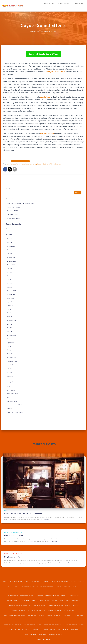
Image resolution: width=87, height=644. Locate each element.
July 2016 (9, 269)
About (13, 576)
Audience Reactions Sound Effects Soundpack (34, 576)
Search (8, 189)
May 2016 (9, 272)
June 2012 (10, 310)
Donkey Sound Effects (13, 207)
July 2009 (9, 369)
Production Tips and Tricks (15, 405)
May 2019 (9, 250)
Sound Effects (49, 3)
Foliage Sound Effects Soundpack (28, 586)
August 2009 (10, 365)
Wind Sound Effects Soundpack (35, 635)
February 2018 (11, 258)
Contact (55, 576)
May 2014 (9, 284)
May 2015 (9, 276)
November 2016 (11, 261)
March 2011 (10, 332)
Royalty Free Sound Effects (20, 161)
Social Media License (54, 615)
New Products (11, 390)
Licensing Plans (66, 8)
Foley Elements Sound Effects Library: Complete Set (58, 581)
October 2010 (11, 339)
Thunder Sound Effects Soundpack (19, 620)
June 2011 (9, 324)
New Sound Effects (12, 394)
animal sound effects (13, 164)
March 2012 (10, 317)
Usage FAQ (77, 620)
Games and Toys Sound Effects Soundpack (56, 586)
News (8, 398)
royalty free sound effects (56, 72)
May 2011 (9, 328)
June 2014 (10, 280)
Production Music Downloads (63, 600)
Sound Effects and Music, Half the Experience (20, 204)
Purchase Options (50, 8)
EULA (30, 581)
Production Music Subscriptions (20, 605)
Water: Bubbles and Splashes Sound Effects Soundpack (22, 625)
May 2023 (10, 243)
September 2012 (12, 302)
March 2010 (10, 354)
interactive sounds (26, 164)
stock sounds (57, 164)
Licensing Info (54, 596)
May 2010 (9, 350)
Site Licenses (32, 615)
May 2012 (9, 313)
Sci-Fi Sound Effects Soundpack (14, 615)
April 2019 (10, 254)
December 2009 (11, 358)
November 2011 (11, 321)
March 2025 (10, 239)
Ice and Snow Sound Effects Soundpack (61, 591)
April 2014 (10, 287)
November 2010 (11, 335)
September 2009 (12, 361)
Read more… (46, 514)
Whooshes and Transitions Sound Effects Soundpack (61, 630)
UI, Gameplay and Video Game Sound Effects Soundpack (52, 620)
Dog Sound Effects (12, 211)
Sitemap (42, 615)
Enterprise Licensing (19, 581)
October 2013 (11, 295)
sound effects (46, 97)
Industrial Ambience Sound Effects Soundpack (31, 596)
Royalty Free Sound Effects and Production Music (29, 610)
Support (80, 8)
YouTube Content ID (56, 635)
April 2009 (10, 376)
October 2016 (11, 265)
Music (8, 387)
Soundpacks (79, 3)
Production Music (64, 3)
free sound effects (47, 134)
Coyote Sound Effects (13, 218)
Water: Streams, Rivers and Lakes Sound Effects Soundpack (64, 625)
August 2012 (10, 306)
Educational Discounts (68, 576)
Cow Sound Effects (12, 215)
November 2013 (11, 291)
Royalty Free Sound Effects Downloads (62, 610)
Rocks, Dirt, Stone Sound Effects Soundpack (63, 605)
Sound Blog (68, 615)
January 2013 (10, 298)
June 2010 (10, 347)
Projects (9, 409)
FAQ (36, 581)
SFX (51, 164)
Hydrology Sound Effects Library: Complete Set (29, 591)
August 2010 (10, 343)
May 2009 (10, 373)
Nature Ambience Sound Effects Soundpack (28, 600)
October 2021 (11, 247)
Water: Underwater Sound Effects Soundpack (24, 630)
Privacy (48, 600)
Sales (8, 416)
